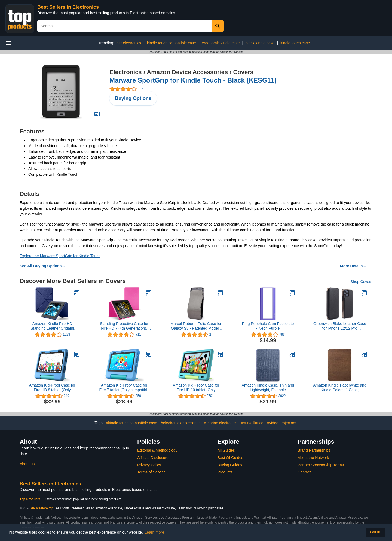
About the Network (313, 458)
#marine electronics (221, 423)
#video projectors (282, 423)
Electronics (126, 72)
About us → (30, 464)
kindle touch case (295, 43)
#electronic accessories (181, 423)
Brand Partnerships (314, 450)
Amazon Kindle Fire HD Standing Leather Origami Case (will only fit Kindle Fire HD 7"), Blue (52, 326)
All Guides (226, 450)
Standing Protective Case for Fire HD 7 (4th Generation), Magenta (124, 326)
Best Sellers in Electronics (68, 7)
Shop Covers (361, 282)
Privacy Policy (149, 465)
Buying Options (133, 98)
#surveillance (252, 423)
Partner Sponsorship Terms (321, 465)
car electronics (129, 43)
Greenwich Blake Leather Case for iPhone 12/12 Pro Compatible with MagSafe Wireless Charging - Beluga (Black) (340, 326)
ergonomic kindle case (221, 43)
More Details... (353, 266)
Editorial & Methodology (157, 450)
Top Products (30, 499)
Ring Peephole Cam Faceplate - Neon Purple (268, 326)
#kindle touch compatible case (131, 423)
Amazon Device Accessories (187, 72)
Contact (304, 472)
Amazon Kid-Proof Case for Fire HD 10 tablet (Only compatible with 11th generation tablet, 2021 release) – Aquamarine (196, 388)
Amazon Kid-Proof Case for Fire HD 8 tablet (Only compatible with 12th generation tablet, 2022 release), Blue (52, 388)
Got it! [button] (375, 532)
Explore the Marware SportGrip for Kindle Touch (60, 256)
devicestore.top (42, 508)
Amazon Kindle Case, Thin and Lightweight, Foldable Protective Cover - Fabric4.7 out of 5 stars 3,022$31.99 (268, 388)
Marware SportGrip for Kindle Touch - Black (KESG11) (193, 80)
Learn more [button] (155, 532)
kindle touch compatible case (171, 43)
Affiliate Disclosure (153, 458)
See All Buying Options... (42, 266)
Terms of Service (151, 472)
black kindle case (260, 43)
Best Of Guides (230, 458)
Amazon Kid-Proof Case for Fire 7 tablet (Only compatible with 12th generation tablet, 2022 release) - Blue (124, 388)
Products (225, 472)
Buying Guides (230, 465)
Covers (243, 72)
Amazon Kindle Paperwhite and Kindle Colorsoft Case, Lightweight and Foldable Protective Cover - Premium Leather (340, 388)
